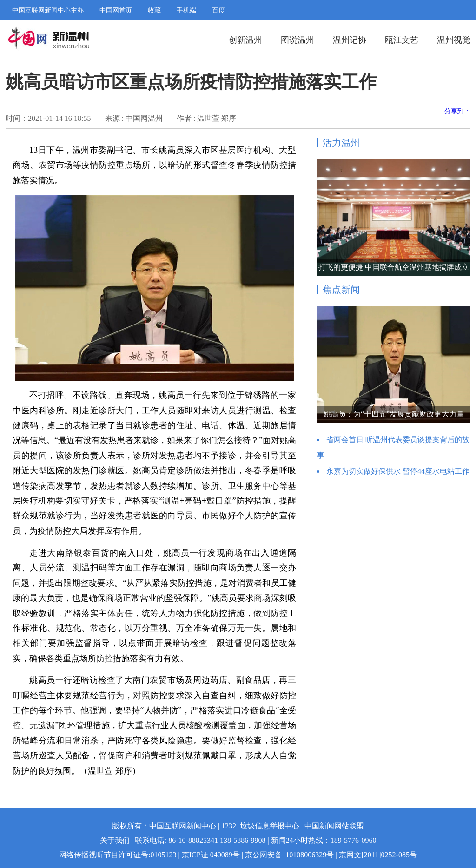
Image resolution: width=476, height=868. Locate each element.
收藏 (154, 10)
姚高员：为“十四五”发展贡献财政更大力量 (394, 414)
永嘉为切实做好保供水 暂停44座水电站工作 (398, 471)
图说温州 (297, 40)
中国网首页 (116, 10)
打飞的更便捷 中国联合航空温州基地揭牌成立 (394, 267)
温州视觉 (454, 40)
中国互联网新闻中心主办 (48, 10)
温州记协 (350, 40)
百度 (218, 10)
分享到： (457, 111)
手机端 (186, 10)
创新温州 (245, 40)
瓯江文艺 (402, 40)
